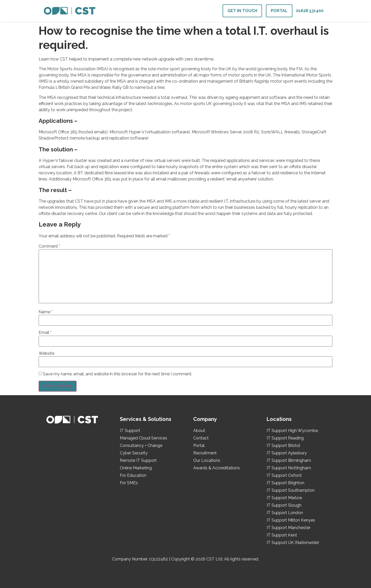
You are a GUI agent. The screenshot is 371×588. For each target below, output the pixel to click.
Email (45, 333)
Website (47, 353)
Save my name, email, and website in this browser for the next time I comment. (118, 374)
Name (46, 312)
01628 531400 (310, 11)
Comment (49, 246)
